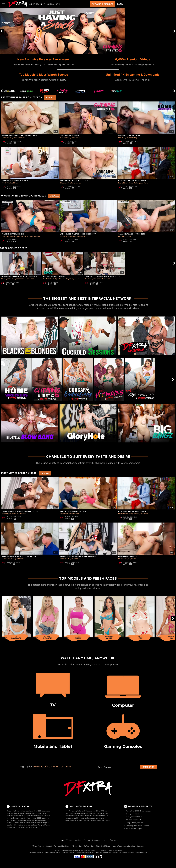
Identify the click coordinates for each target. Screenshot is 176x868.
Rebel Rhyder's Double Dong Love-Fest (20, 511)
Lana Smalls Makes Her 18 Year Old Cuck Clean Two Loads (112, 277)
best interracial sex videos (91, 811)
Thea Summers (74, 514)
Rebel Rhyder (47, 279)
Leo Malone (14, 183)
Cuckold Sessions (130, 186)
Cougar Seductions (72, 186)
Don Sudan (106, 279)
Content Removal (141, 852)
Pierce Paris (6, 559)
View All (50, 97)
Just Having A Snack (70, 136)
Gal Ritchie (25, 236)
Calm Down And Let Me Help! (132, 234)
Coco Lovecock (21, 827)
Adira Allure (122, 236)
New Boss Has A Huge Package (132, 181)
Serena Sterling (131, 138)
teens (99, 816)
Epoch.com (41, 852)
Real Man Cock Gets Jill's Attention (19, 556)
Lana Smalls (97, 279)
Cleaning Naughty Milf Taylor (75, 181)
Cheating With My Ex (73, 141)
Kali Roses (46, 825)
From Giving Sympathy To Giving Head (20, 136)
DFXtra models (18, 825)
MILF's (105, 816)
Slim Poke (122, 138)
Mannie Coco (123, 559)
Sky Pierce (132, 559)
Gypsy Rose (37, 825)
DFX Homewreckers (131, 141)
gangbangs (69, 818)
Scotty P (130, 236)
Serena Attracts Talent (130, 136)
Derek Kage (11, 279)
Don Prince (89, 279)
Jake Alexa (144, 183)
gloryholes (69, 820)
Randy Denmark (35, 236)
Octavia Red (11, 827)
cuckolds (79, 820)
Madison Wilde (65, 138)
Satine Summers (19, 138)
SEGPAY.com (107, 852)
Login (120, 4)
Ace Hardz (64, 236)
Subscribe (149, 767)
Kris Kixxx (78, 279)
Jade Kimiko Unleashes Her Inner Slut (78, 234)
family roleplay (90, 818)
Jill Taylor (20, 559)
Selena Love (75, 559)
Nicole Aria (6, 183)
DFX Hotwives (12, 240)
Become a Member (103, 4)
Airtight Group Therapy (54, 277)
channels (72, 816)
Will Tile (4, 279)
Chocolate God (7, 138)
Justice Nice (30, 279)
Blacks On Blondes (14, 141)
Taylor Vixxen (76, 183)
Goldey (71, 279)
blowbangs (80, 818)
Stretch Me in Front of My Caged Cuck (19, 277)
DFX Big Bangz (53, 282)
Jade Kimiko (81, 236)
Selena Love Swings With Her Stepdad (78, 556)
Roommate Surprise (127, 557)
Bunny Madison (134, 183)
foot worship (100, 818)
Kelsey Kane (20, 279)
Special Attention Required (15, 181)
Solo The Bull (64, 279)
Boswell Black (123, 183)
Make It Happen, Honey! (13, 234)
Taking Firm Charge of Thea (73, 511)
